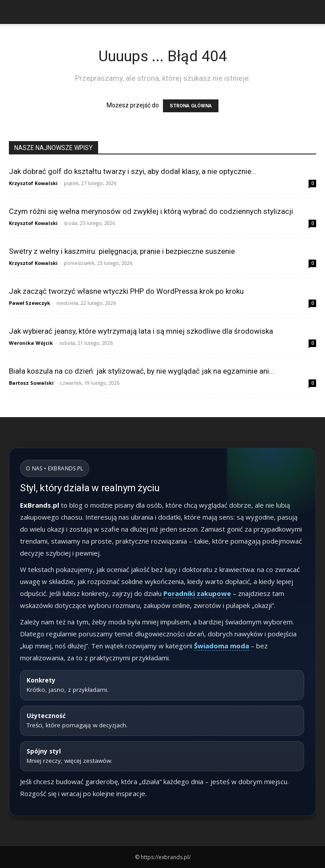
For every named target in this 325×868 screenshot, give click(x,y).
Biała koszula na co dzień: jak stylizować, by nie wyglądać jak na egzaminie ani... (142, 371)
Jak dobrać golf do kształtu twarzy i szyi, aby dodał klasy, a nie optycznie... (133, 171)
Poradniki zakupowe (197, 593)
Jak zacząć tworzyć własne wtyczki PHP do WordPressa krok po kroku (126, 291)
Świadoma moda (222, 646)
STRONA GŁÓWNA (191, 106)
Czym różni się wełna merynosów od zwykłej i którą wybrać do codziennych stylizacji (151, 211)
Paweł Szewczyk (30, 303)
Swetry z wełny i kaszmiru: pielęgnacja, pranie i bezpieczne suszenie (122, 251)
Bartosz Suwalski (31, 383)
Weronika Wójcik (31, 343)
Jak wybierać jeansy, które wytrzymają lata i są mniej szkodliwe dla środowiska (141, 331)
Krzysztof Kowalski (33, 183)
